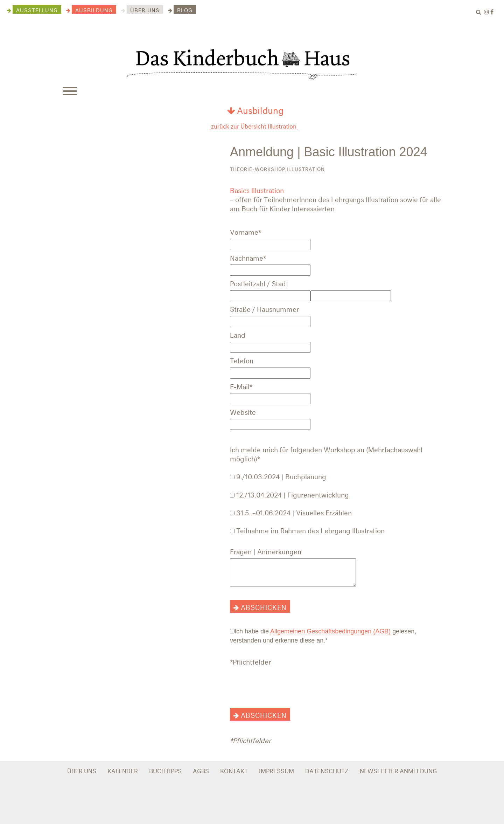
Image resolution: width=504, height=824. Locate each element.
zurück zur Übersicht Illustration (254, 126)
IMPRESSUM (276, 770)
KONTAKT (234, 770)
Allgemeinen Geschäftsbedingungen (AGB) (331, 631)
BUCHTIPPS (165, 770)
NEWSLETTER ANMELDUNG (398, 770)
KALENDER (123, 770)
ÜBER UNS (82, 770)
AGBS (201, 770)
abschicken (264, 606)
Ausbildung (255, 109)
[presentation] (283, 682)
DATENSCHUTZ (327, 770)
